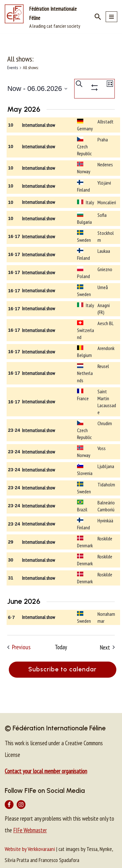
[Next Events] (107, 647)
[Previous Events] (19, 647)
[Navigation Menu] (111, 17)
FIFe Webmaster (30, 830)
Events (13, 68)
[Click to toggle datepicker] (37, 89)
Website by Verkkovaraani (30, 849)
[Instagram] (21, 805)
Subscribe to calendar (62, 669)
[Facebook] (9, 805)
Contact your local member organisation (46, 771)
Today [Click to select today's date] (61, 647)
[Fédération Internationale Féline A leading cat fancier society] (45, 17)
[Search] (98, 17)
